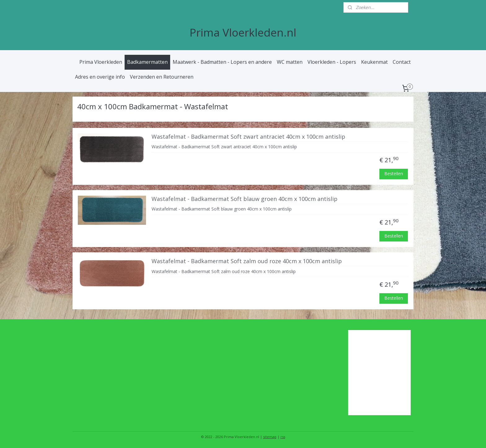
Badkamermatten (147, 62)
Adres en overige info (100, 77)
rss (283, 437)
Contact (402, 62)
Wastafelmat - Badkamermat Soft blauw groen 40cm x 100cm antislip (245, 199)
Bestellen (394, 174)
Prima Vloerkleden (101, 62)
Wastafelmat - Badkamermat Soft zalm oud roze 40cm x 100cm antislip (247, 261)
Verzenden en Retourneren (162, 77)
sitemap (270, 437)
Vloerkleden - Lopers (332, 62)
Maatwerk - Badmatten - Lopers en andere (222, 62)
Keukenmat (374, 62)
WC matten (290, 62)
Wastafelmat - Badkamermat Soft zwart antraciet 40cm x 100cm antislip (248, 137)
